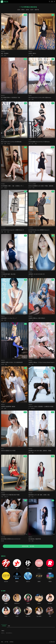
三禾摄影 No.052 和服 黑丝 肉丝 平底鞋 (10, 495)
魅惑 (8, 232)
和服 (2, 497)
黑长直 (9, 144)
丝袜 (2, 55)
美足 (30, 497)
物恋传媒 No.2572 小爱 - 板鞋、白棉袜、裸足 (39, 495)
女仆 (33, 320)
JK (29, 276)
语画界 (28, 569)
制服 (30, 364)
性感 (5, 100)
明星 (5, 144)
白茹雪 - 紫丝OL (32, 53)
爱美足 (3, 449)
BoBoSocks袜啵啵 (32, 184)
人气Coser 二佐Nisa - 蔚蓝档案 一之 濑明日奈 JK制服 (41, 407)
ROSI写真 (3, 537)
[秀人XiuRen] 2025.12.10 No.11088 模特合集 (11, 142)
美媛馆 (39, 582)
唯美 (30, 320)
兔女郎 (3, 364)
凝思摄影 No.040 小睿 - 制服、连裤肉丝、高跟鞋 (40, 451)
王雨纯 (28, 603)
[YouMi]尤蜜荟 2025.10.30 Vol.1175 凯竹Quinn (39, 142)
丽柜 (17, 569)
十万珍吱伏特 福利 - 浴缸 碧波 (8, 274)
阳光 (33, 497)
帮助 (2, 642)
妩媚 (5, 409)
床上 (33, 144)
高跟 (33, 453)
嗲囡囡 (50, 582)
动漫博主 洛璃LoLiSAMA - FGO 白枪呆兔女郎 (12, 362)
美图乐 (3, 631)
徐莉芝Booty (17, 603)
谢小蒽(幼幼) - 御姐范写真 (35, 539)
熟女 (30, 100)
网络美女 (3, 51)
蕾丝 (5, 55)
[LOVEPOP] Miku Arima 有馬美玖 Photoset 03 (39, 230)
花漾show (28, 582)
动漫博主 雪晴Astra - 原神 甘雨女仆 (37, 318)
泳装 (2, 276)
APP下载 (6, 642)
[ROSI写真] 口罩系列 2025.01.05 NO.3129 (11, 539)
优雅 (2, 232)
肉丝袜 (3, 541)
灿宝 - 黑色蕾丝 (5, 53)
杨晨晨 (6, 603)
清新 (5, 320)
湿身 (5, 276)
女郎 (30, 144)
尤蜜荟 (30, 140)
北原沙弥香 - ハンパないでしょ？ (9, 318)
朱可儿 (6, 616)
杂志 (33, 364)
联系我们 (12, 642)
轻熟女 (6, 188)
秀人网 (30, 96)
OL (29, 55)
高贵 (36, 144)
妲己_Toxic (28, 616)
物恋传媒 (30, 493)
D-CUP (30, 188)
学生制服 (30, 232)
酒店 (5, 232)
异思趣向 (3, 184)
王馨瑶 (17, 616)
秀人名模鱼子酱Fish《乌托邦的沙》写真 (11, 98)
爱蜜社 (17, 582)
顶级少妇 (6, 497)
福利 (33, 100)
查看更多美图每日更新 (28, 546)
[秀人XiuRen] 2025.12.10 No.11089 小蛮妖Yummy (40, 98)
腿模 (6, 364)
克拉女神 (6, 582)
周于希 (39, 603)
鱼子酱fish (50, 603)
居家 (2, 320)
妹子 (2, 188)
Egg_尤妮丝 (39, 616)
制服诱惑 (33, 409)
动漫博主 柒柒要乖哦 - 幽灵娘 (8, 407)
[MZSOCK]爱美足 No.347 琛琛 (8, 451)
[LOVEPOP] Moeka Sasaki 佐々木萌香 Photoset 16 (12, 230)
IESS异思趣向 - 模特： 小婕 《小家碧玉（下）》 (13, 186)
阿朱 (50, 616)
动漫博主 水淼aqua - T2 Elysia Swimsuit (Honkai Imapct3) (42, 362)
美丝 (34, 188)
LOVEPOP (3, 228)
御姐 (33, 541)
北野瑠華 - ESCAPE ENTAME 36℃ (37, 274)
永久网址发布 (52, 642)
